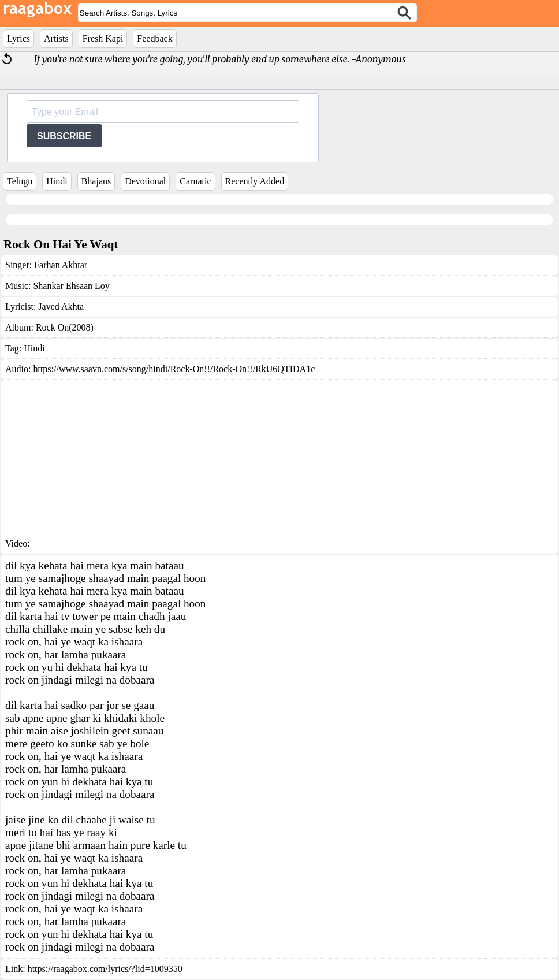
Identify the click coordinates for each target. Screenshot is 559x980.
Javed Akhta (61, 307)
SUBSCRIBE (64, 136)
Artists (56, 38)
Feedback (154, 38)
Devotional (145, 181)
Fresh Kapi (103, 38)
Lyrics (18, 38)
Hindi (57, 181)
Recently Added (255, 181)
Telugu (20, 181)
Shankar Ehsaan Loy (71, 286)
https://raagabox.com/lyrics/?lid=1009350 (105, 969)
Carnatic (195, 181)
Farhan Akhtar (61, 265)
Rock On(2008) (65, 327)
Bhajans (96, 181)
